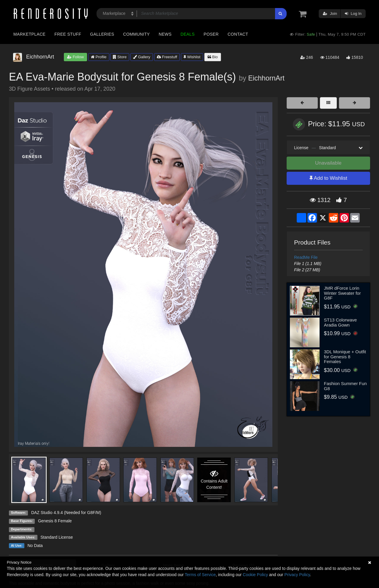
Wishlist (192, 57)
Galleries (102, 34)
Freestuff (167, 57)
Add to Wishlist (328, 178)
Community (137, 34)
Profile (99, 57)
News (165, 34)
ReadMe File (306, 257)
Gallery (142, 57)
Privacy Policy (297, 575)
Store (120, 57)
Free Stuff (68, 34)
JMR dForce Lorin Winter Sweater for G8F (342, 293)
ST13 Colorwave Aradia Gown (341, 322)
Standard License (57, 537)
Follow (75, 57)
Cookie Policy (255, 575)
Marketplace (29, 34)
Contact (238, 34)
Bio (213, 57)
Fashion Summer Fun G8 (345, 386)
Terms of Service (200, 575)
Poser (211, 34)
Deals (188, 34)
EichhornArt (266, 78)
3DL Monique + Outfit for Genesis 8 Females (345, 357)
